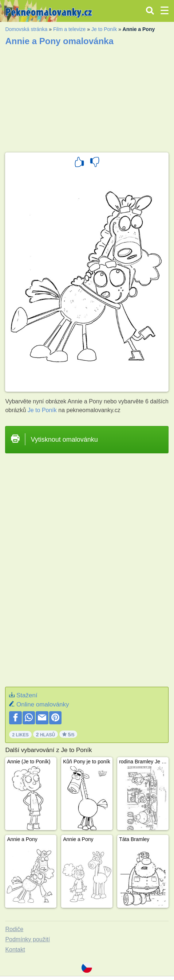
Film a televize (69, 29)
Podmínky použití (27, 939)
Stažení (27, 695)
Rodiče (14, 929)
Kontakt (15, 950)
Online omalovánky (43, 704)
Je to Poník (104, 29)
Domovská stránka (26, 29)
